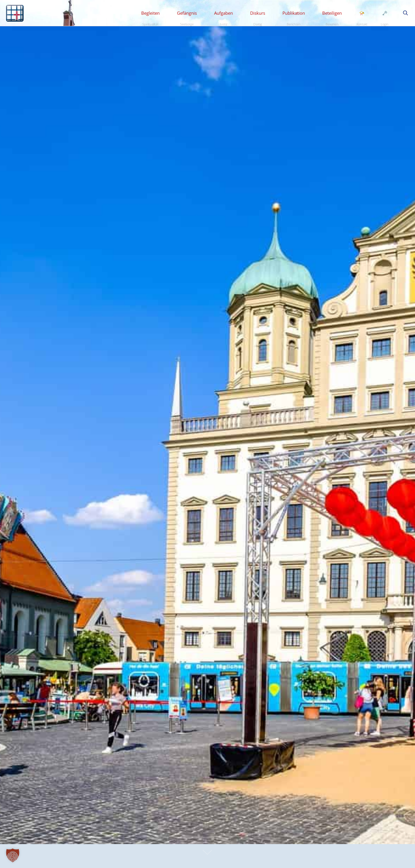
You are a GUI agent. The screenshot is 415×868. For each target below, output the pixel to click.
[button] (13, 855)
